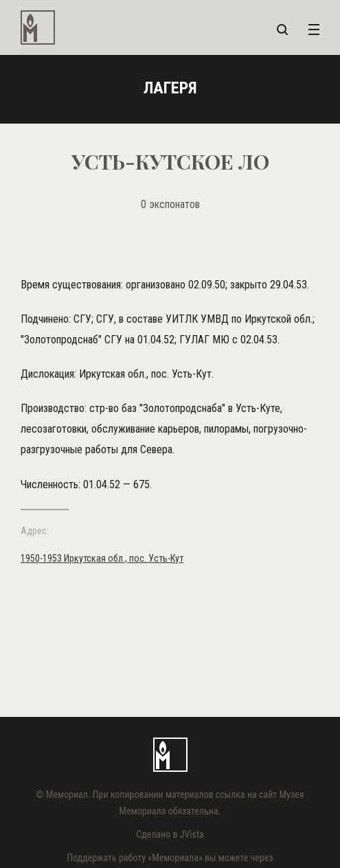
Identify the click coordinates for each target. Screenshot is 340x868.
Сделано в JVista (170, 834)
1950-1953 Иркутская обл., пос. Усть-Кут (102, 558)
